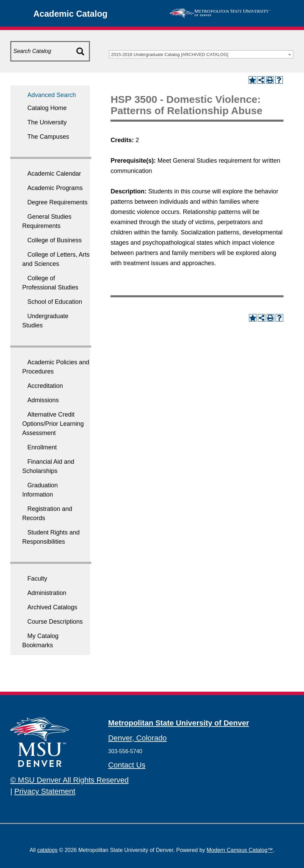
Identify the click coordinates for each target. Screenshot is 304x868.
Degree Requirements (57, 202)
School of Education (55, 302)
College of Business (55, 240)
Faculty (37, 579)
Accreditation (45, 386)
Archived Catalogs (52, 607)
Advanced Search (52, 95)
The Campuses (48, 137)
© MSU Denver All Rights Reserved (69, 780)
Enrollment (42, 447)
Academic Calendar (54, 174)
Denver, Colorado (137, 738)
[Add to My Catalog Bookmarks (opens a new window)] (252, 80)
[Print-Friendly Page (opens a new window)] (270, 80)
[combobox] (201, 54)
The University (47, 122)
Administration (47, 593)
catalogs (48, 850)
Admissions (43, 400)
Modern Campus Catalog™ (240, 850)
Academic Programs (55, 188)
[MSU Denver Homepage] (220, 12)
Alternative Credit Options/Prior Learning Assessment (53, 424)
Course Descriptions (55, 622)
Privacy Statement (45, 791)
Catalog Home (47, 108)
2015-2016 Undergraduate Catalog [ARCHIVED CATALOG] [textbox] (170, 55)
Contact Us (127, 765)
